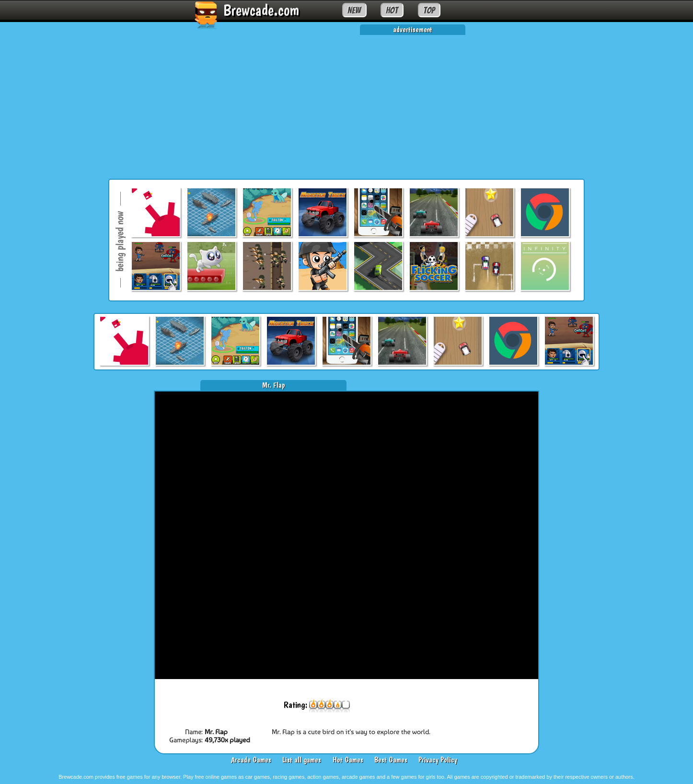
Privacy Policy (438, 760)
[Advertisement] (346, 102)
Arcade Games (251, 760)
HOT (392, 10)
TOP (429, 10)
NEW (354, 10)
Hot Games (348, 760)
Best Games (391, 760)
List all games (302, 760)
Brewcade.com (261, 10)
